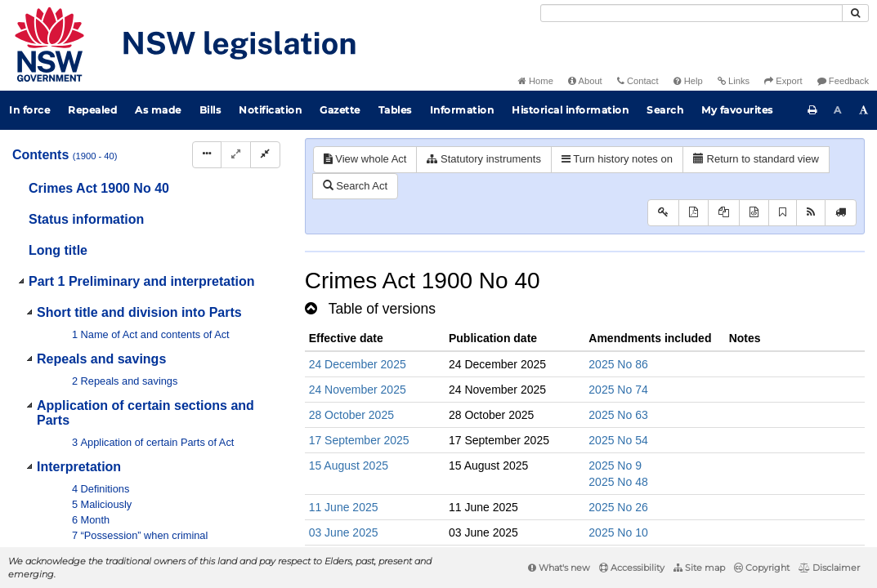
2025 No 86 (618, 364)
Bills (210, 110)
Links (734, 81)
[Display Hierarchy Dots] (207, 155)
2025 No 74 (618, 390)
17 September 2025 (359, 440)
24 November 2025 (358, 390)
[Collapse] (265, 155)
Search (665, 110)
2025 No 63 (618, 415)
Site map (699, 568)
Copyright (762, 568)
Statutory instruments (483, 159)
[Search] (691, 13)
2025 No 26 (618, 507)
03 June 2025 (344, 532)
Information (462, 110)
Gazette (340, 110)
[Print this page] (812, 110)
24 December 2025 (358, 364)
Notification (270, 110)
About (585, 81)
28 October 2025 (351, 415)
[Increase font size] (864, 110)
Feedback (843, 81)
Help (688, 81)
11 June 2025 (344, 507)
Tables (395, 110)
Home (536, 81)
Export (783, 81)
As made (158, 110)
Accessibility (632, 568)
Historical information (570, 110)
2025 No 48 (618, 482)
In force (29, 110)
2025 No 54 (618, 440)
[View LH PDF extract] (724, 213)
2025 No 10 (618, 532)
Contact (638, 81)
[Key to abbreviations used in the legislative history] (663, 213)
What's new (559, 568)
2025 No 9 (615, 465)
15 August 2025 (349, 465)
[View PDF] (694, 213)
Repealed (92, 110)
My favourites (737, 110)
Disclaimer (829, 568)
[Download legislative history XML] (754, 213)
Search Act (355, 186)
